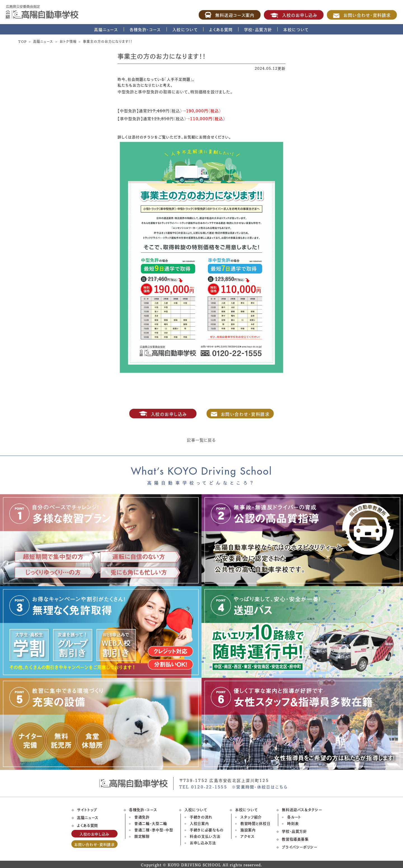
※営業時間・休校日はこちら (260, 787)
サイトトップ (87, 809)
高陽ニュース (106, 29)
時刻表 (293, 823)
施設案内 (248, 829)
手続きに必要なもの (207, 829)
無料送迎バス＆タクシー (302, 809)
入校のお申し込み (294, 15)
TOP (22, 41)
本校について (296, 29)
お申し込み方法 (203, 842)
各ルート (294, 817)
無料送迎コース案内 (230, 15)
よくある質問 (221, 29)
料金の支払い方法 (205, 836)
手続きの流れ (201, 817)
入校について (185, 29)
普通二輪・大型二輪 (151, 823)
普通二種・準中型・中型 (154, 829)
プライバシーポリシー (300, 847)
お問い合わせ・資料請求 (362, 15)
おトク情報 (68, 41)
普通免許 (142, 817)
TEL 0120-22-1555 (203, 787)
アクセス (248, 836)
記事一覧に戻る (202, 440)
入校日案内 (199, 823)
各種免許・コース (145, 29)
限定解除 (142, 836)
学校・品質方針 (258, 29)
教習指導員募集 (295, 839)
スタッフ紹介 (251, 817)
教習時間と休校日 (255, 823)
